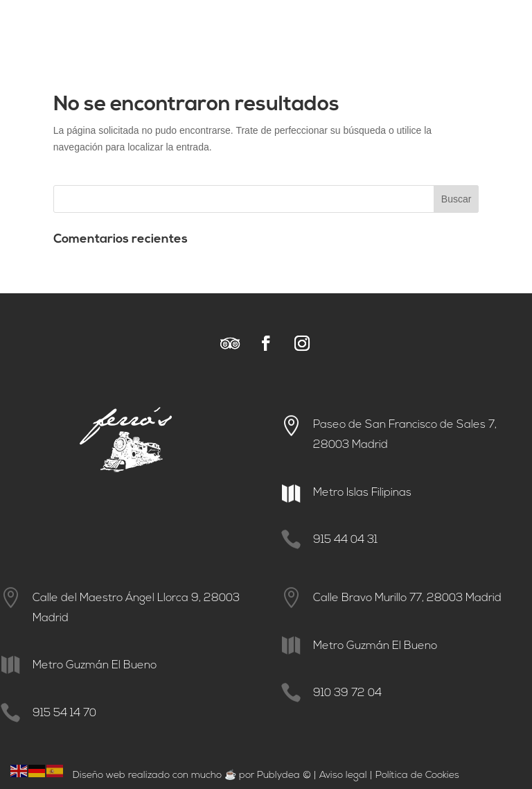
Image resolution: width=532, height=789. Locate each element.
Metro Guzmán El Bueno (95, 666)
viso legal (346, 775)
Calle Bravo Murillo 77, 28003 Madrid (407, 598)
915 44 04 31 (345, 540)
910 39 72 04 (347, 693)
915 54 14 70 (64, 713)
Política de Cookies (417, 775)
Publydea (278, 775)
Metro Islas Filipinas (362, 493)
